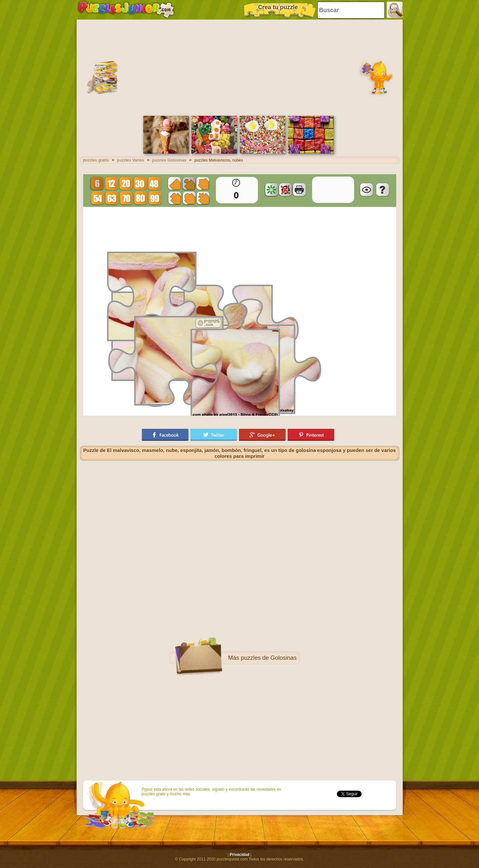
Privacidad (239, 855)
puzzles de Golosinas (269, 658)
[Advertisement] (240, 67)
